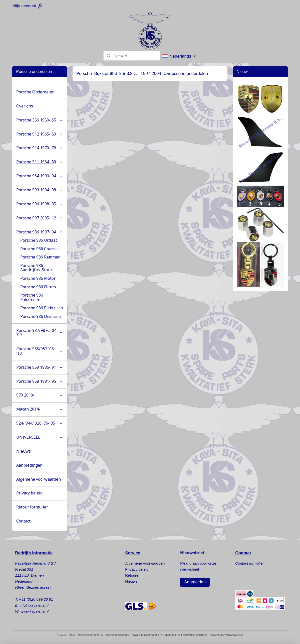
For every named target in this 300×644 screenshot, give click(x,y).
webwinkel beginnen (195, 635)
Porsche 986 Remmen (40, 257)
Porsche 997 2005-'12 (40, 218)
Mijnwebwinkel (234, 635)
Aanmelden (195, 582)
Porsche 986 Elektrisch (42, 308)
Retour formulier (32, 507)
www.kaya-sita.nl (35, 611)
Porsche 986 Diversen (41, 316)
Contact (23, 521)
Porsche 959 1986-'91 (40, 367)
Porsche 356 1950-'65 (40, 120)
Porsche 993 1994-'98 (40, 190)
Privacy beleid (29, 493)
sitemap (170, 635)
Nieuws (24, 451)
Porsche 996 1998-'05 (40, 204)
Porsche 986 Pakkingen (32, 297)
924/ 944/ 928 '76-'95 (40, 423)
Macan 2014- (40, 409)
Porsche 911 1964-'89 (40, 162)
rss (179, 635)
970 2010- (40, 395)
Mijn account (28, 6)
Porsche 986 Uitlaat (39, 240)
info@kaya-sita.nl (34, 605)
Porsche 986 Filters (38, 287)
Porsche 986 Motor (38, 278)
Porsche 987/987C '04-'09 (40, 333)
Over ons (25, 106)
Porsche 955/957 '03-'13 (40, 351)
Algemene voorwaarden (39, 479)
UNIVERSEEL (40, 437)
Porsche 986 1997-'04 (40, 232)
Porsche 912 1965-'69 (40, 134)
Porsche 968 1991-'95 (40, 381)
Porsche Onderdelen (35, 92)
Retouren (133, 575)
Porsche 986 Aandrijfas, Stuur (36, 268)
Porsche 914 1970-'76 (40, 148)
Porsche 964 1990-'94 (40, 176)
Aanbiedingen (29, 465)
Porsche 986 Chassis (39, 249)
